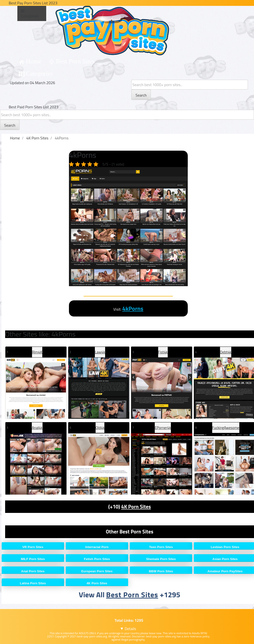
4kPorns (133, 308)
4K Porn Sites (136, 507)
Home (34, 61)
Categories (39, 73)
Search (141, 95)
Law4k (100, 352)
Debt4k (226, 352)
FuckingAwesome (226, 428)
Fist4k (163, 352)
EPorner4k (163, 428)
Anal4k (37, 428)
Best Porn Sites (75, 61)
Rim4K (37, 352)
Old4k (100, 428)
